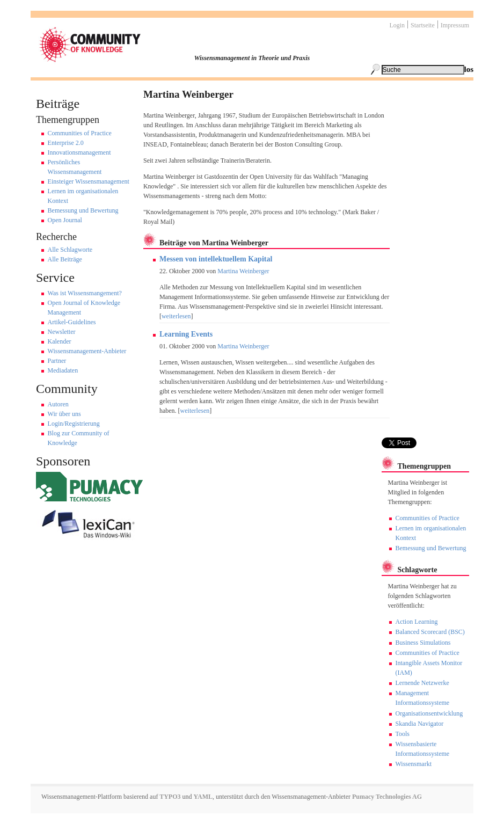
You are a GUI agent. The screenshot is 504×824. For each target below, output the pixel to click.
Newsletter (62, 332)
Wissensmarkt (414, 764)
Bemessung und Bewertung (83, 210)
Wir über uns (64, 414)
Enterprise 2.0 (66, 143)
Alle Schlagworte (70, 250)
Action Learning (417, 622)
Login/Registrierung (74, 424)
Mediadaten (63, 370)
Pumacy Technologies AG (387, 797)
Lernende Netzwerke (422, 683)
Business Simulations (423, 643)
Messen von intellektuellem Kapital (216, 259)
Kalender (60, 341)
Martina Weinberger (243, 271)
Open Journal (65, 220)
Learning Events (186, 334)
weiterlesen (176, 316)
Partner (57, 361)
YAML (203, 797)
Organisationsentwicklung (429, 713)
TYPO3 (169, 797)
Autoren (58, 404)
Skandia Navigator (420, 724)
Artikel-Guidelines (72, 322)
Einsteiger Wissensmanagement (89, 181)
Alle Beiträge (65, 259)
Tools (403, 734)
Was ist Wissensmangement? (85, 293)
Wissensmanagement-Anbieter (87, 351)
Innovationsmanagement (79, 152)
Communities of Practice (80, 133)
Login (397, 25)
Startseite (423, 25)
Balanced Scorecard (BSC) (430, 632)
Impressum (455, 25)
